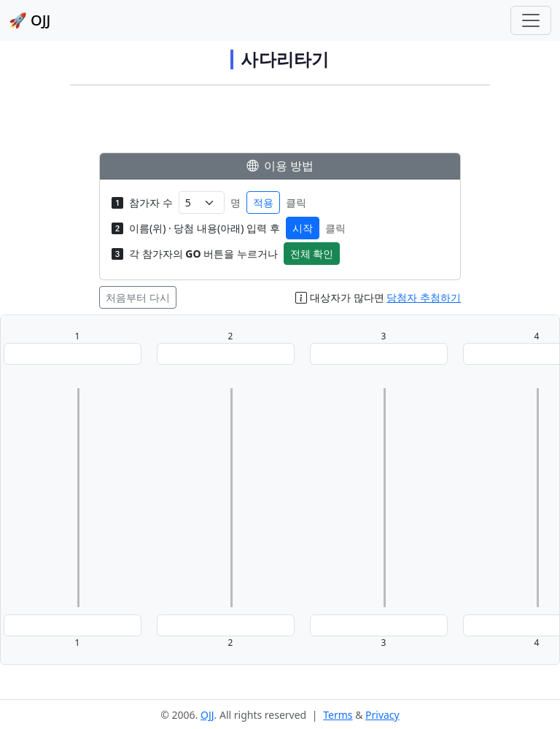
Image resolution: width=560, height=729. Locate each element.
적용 (263, 202)
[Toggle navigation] (531, 20)
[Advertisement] (280, 123)
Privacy (382, 715)
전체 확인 (312, 254)
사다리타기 (285, 59)
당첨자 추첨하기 (424, 297)
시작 (303, 228)
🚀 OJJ (30, 20)
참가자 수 (151, 202)
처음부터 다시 (138, 297)
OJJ (207, 715)
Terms (338, 715)
